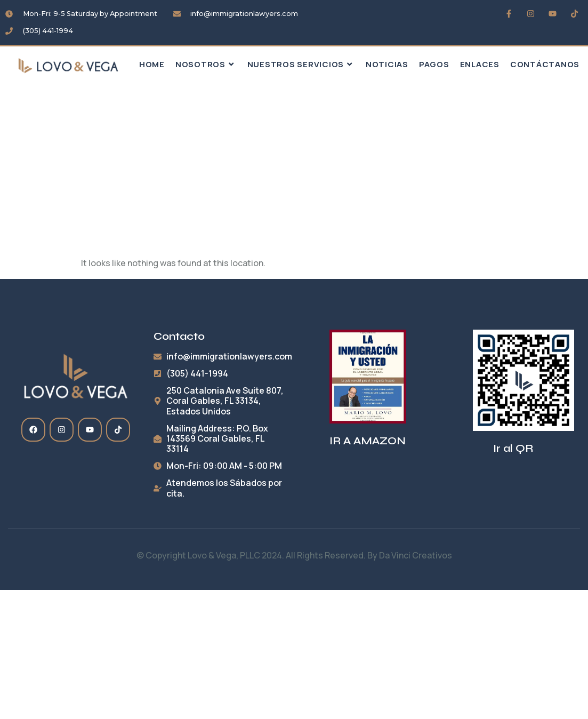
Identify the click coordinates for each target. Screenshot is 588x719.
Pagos (434, 65)
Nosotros (206, 65)
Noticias (387, 65)
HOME (152, 65)
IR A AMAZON (368, 441)
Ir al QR (513, 448)
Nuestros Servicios (301, 65)
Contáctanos (545, 65)
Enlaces (480, 65)
